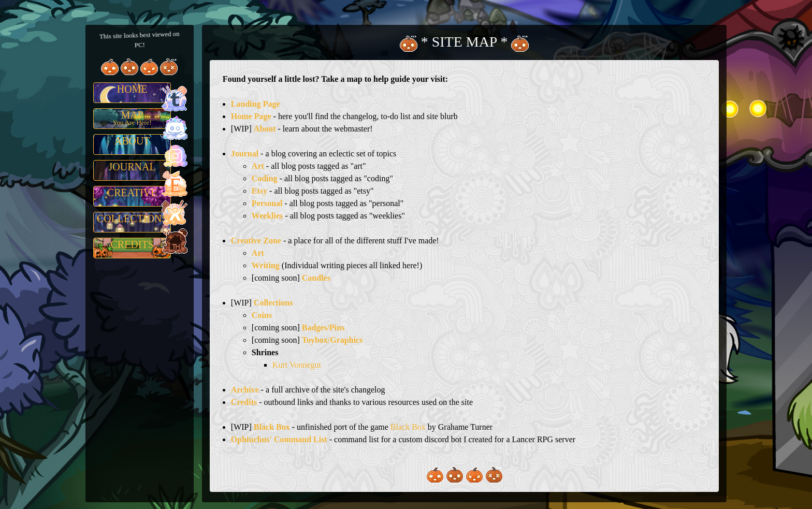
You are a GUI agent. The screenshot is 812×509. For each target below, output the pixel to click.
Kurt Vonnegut (297, 365)
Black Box (408, 427)
